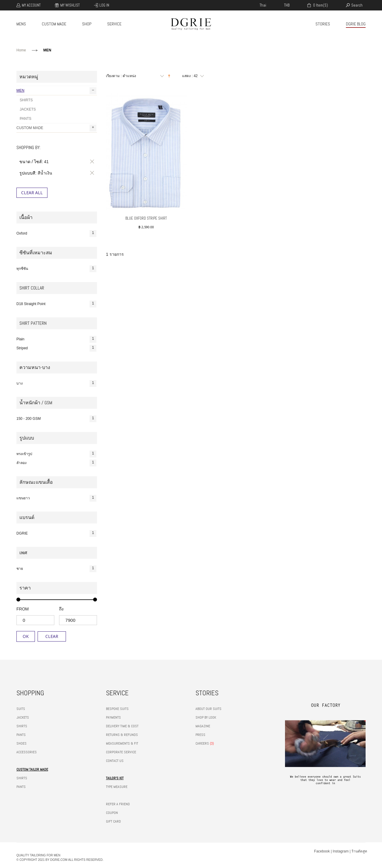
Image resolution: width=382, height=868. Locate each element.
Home (21, 50)
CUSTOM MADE (54, 24)
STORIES (323, 24)
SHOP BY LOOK (206, 717)
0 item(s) (320, 5)
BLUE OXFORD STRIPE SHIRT (146, 218)
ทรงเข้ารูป (56, 454)
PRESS (200, 735)
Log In (104, 5)
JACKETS (28, 109)
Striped (56, 348)
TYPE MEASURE (117, 787)
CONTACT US (115, 761)
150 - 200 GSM (56, 419)
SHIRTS (26, 100)
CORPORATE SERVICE (121, 752)
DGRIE (56, 533)
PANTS (26, 119)
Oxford (56, 234)
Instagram (341, 851)
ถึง (61, 609)
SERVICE (114, 24)
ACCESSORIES (27, 752)
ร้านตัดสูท (359, 851)
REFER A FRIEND (118, 804)
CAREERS (202, 743)
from (23, 609)
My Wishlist (70, 5)
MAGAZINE (203, 726)
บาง (56, 384)
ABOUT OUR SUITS (208, 709)
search (357, 5)
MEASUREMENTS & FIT (122, 743)
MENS (21, 24)
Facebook (322, 851)
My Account (31, 5)
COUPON (112, 813)
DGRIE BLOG (356, 24)
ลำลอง (56, 463)
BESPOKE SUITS (117, 709)
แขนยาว (56, 498)
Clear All (32, 193)
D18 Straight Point (56, 304)
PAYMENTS (113, 717)
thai (263, 5)
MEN (56, 91)
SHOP (87, 24)
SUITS (21, 709)
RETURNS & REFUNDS (122, 735)
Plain (56, 339)
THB (287, 5)
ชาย (56, 569)
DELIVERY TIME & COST (122, 726)
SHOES (21, 743)
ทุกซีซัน (56, 269)
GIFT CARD (113, 821)
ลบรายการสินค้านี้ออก (91, 162)
